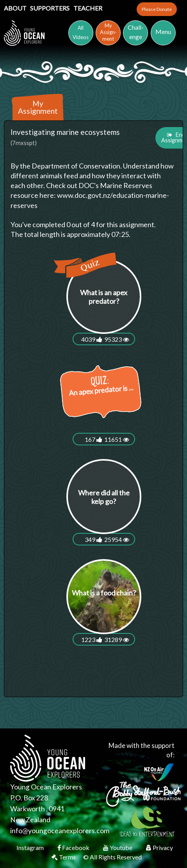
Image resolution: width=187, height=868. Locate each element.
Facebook (74, 848)
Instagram (31, 848)
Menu (163, 31)
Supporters (50, 8)
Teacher (88, 8)
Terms (64, 857)
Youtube (118, 848)
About (16, 8)
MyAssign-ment (108, 32)
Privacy (159, 848)
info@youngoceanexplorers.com (60, 831)
